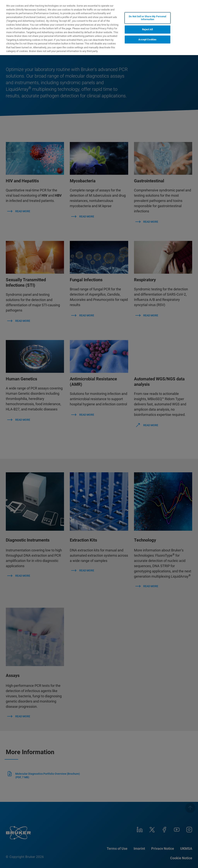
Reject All (147, 29)
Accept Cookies (147, 39)
